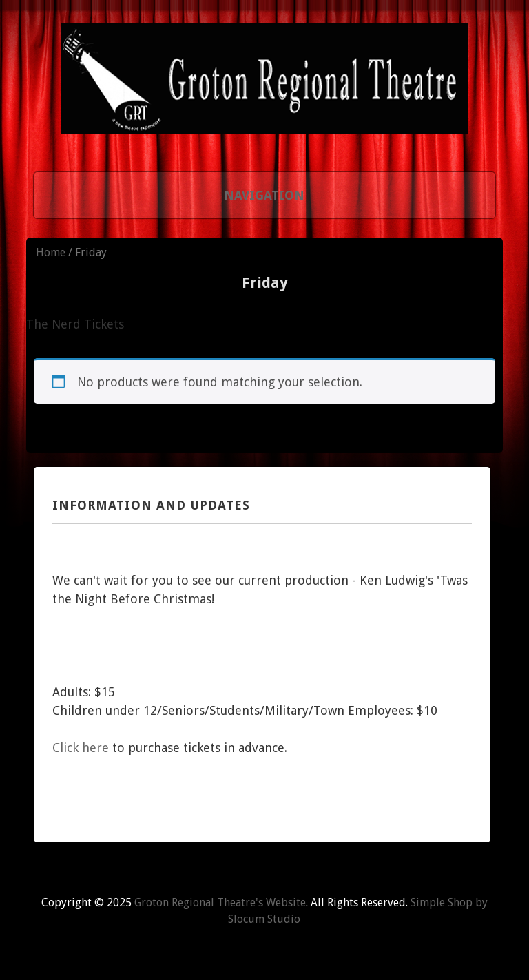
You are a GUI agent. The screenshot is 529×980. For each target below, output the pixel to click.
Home (51, 252)
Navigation (264, 195)
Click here (81, 748)
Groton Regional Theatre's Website (220, 903)
